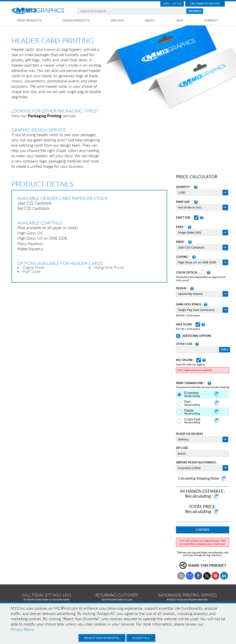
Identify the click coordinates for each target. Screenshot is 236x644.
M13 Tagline (184, 360)
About (150, 20)
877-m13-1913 (58, 595)
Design (181, 288)
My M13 (177, 4)
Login (166, 4)
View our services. (44, 116)
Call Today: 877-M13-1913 (205, 4)
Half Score (184, 325)
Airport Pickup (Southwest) (196, 463)
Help (180, 20)
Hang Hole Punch (189, 305)
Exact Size (183, 218)
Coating (182, 257)
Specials (117, 20)
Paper (180, 242)
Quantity (183, 187)
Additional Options (197, 336)
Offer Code (184, 344)
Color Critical (187, 273)
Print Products (29, 20)
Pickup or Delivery (190, 434)
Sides (180, 227)
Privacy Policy (22, 629)
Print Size (183, 202)
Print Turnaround (190, 383)
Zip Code (182, 448)
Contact (211, 20)
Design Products (76, 20)
